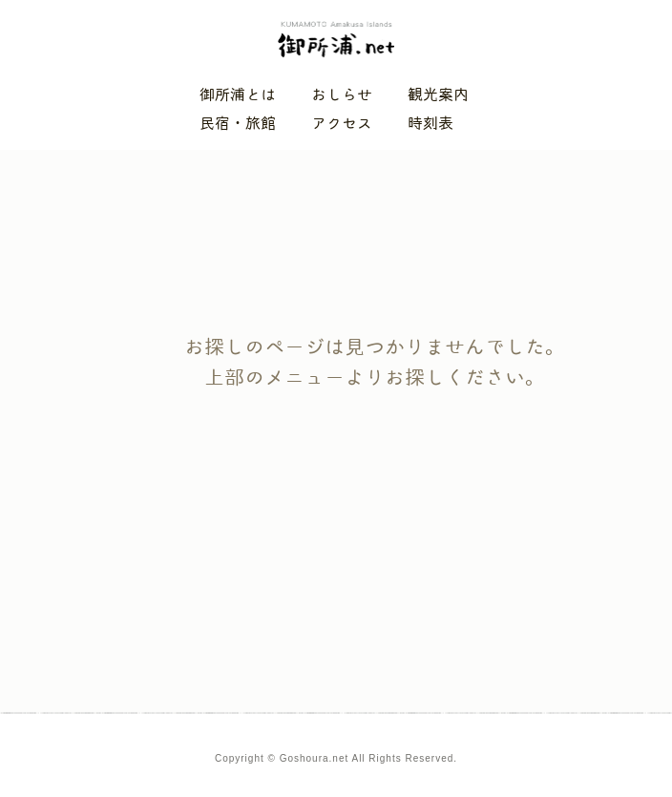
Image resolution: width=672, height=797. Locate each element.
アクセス (342, 124)
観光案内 (438, 95)
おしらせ (342, 95)
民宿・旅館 (238, 124)
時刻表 (430, 124)
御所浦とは (238, 95)
